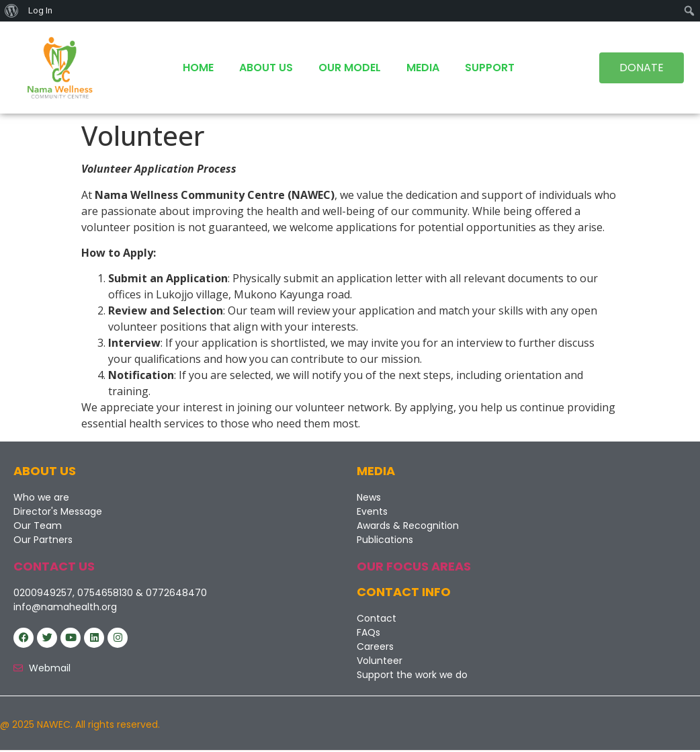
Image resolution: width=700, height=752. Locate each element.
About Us (266, 68)
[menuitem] (12, 11)
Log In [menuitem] (40, 10)
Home (198, 68)
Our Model (350, 68)
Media (423, 68)
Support (490, 68)
